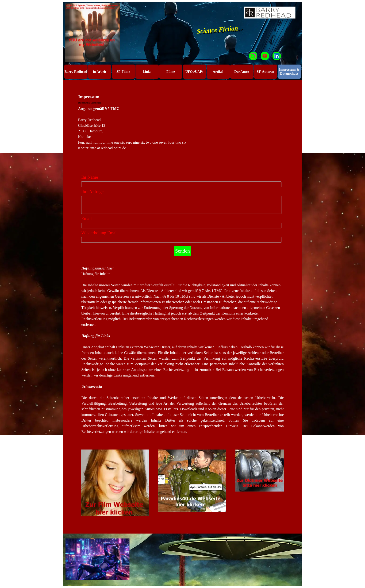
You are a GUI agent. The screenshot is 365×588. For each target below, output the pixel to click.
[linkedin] (277, 56)
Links (147, 72)
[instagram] (253, 56)
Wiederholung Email (99, 233)
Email (86, 218)
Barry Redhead (76, 72)
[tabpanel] (182, 137)
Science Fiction (217, 30)
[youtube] (265, 56)
